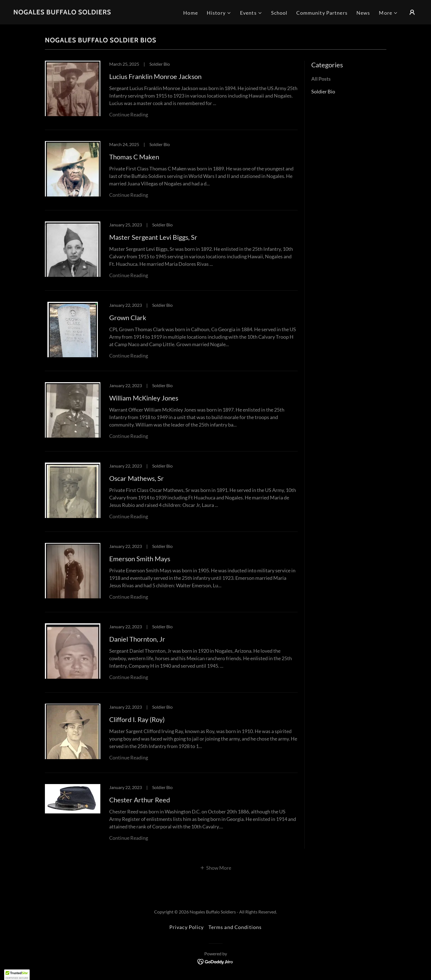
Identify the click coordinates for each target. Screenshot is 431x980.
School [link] (279, 13)
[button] (219, 13)
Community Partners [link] (322, 13)
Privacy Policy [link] (187, 927)
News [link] (363, 13)
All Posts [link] (321, 79)
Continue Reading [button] (129, 114)
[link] (62, 12)
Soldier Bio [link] (323, 91)
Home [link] (191, 13)
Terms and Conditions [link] (235, 927)
